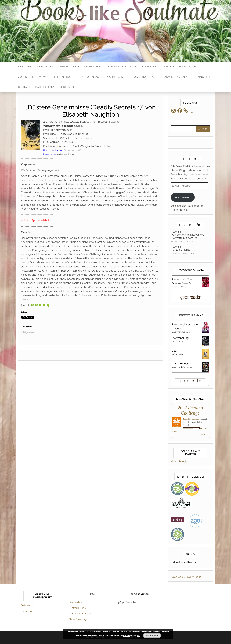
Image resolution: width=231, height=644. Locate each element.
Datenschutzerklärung (130, 635)
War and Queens (182, 364)
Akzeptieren (152, 635)
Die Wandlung (180, 338)
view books (205, 434)
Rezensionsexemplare (121, 67)
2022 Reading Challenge (190, 410)
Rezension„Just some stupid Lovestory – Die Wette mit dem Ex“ (188, 235)
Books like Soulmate (191, 419)
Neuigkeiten (45, 67)
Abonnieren (183, 197)
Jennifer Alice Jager (182, 332)
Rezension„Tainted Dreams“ (181, 248)
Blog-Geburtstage (145, 77)
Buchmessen (116, 77)
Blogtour (187, 67)
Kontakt (24, 87)
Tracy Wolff (179, 354)
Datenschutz (44, 87)
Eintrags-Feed (78, 608)
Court (175, 351)
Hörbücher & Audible (158, 67)
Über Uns (25, 67)
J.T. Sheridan (179, 341)
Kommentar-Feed (80, 614)
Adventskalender (178, 77)
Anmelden (76, 602)
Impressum (66, 87)
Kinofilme (204, 77)
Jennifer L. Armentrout (183, 367)
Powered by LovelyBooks (186, 577)
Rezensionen (69, 67)
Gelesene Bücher (64, 77)
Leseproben (92, 67)
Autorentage (91, 77)
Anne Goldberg (180, 287)
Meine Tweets (179, 462)
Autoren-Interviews (33, 77)
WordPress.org (78, 619)
